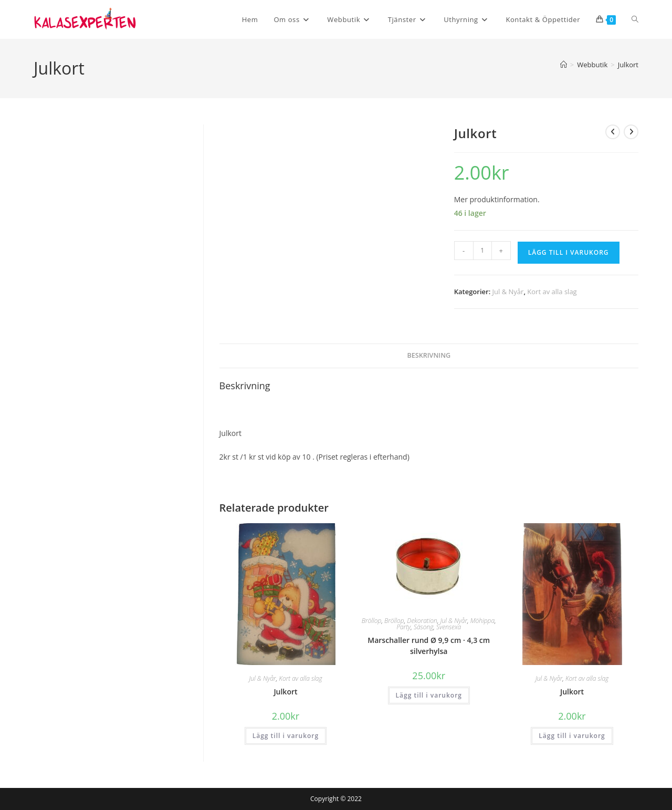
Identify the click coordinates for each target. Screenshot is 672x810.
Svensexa (449, 627)
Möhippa (482, 621)
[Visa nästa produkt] (631, 132)
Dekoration (422, 621)
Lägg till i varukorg (569, 252)
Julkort (628, 65)
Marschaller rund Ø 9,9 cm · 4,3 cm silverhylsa (429, 646)
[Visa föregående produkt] (613, 132)
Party (403, 627)
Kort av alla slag (552, 292)
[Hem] (564, 65)
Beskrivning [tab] (429, 355)
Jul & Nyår (508, 292)
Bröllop (372, 621)
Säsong (423, 627)
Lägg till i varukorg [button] (286, 736)
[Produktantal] (482, 251)
